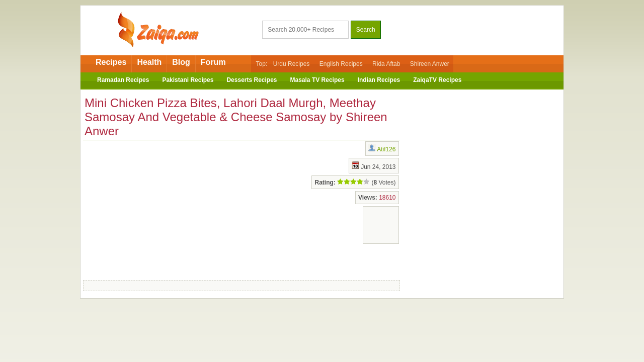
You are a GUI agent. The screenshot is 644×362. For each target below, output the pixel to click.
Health (149, 62)
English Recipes (341, 64)
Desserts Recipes (252, 80)
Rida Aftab (386, 64)
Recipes (111, 62)
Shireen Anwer (430, 64)
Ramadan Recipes (123, 80)
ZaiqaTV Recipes (437, 80)
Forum (213, 62)
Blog (181, 62)
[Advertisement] (164, 208)
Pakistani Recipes (188, 80)
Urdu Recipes (292, 64)
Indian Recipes (379, 80)
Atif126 (386, 149)
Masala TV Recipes (317, 80)
